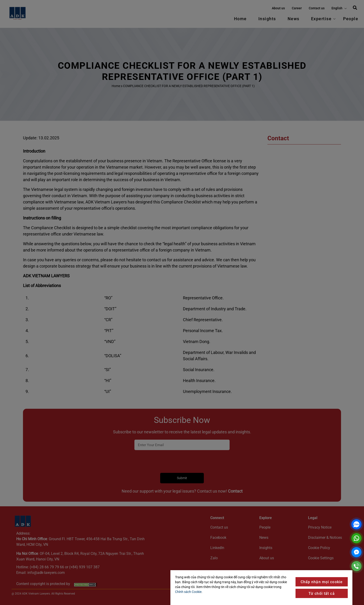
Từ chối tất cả (322, 594)
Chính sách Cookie (188, 592)
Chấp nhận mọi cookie (322, 582)
